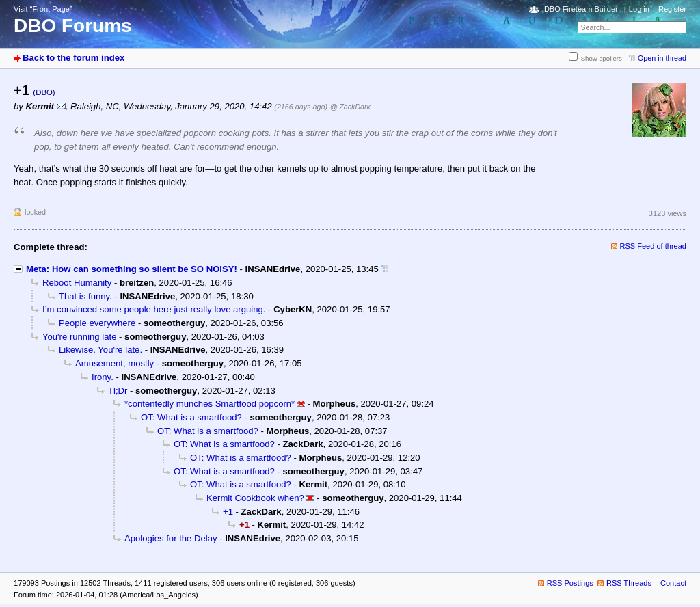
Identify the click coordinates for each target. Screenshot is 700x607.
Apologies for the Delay (171, 538)
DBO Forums (73, 26)
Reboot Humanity (77, 283)
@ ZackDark (350, 107)
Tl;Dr (118, 391)
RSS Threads (629, 583)
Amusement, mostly (115, 363)
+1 (228, 512)
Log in (639, 9)
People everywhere (97, 323)
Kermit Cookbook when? (255, 498)
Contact (673, 583)
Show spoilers (602, 58)
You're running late (79, 337)
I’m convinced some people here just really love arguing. (154, 309)
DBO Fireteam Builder (581, 9)
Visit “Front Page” (43, 9)
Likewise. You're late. (100, 350)
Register (672, 9)
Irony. (103, 377)
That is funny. (85, 296)
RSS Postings (570, 583)
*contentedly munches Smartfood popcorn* (210, 404)
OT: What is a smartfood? (191, 417)
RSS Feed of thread (654, 246)
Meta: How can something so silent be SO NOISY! (132, 269)
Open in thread (662, 58)
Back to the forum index (73, 58)
